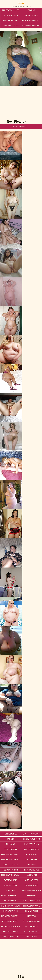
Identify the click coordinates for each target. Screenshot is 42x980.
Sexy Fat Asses (31, 911)
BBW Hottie (32, 854)
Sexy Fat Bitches (11, 865)
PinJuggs (11, 844)
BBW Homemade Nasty (32, 21)
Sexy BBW (31, 916)
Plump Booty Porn (31, 921)
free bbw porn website (11, 875)
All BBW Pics (31, 875)
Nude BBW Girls (11, 15)
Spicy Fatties (32, 937)
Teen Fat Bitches (11, 21)
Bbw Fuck (31, 865)
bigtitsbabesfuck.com (11, 896)
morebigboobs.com (31, 901)
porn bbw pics (10, 834)
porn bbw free (10, 849)
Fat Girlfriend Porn (11, 926)
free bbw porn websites (11, 854)
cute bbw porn (31, 880)
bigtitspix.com (11, 901)
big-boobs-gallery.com (11, 916)
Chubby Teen (11, 890)
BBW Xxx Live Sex (21, 126)
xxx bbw (31, 10)
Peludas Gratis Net (31, 26)
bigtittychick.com (31, 834)
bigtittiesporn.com (10, 906)
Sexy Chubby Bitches (11, 921)
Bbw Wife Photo (10, 932)
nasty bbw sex (32, 860)
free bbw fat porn (10, 870)
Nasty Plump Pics (31, 839)
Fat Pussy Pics (31, 15)
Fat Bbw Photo (10, 880)
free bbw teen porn (31, 890)
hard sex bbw (10, 885)
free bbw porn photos (11, 860)
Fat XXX (11, 839)
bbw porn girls (31, 844)
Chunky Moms (31, 885)
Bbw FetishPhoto (11, 937)
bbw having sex (32, 870)
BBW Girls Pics (31, 926)
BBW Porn (31, 896)
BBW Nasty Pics (11, 26)
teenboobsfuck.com (32, 906)
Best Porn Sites (31, 849)
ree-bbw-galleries (11, 10)
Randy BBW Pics (31, 932)
